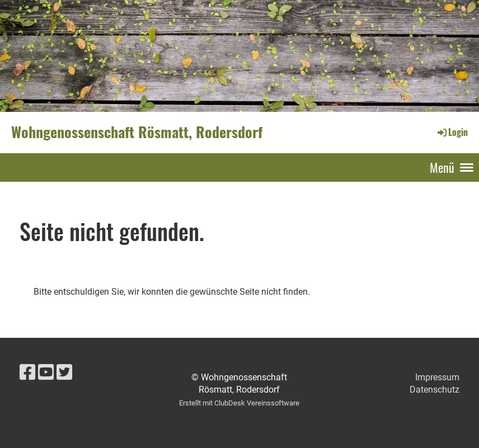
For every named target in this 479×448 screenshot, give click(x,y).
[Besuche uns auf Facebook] (27, 372)
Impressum (437, 377)
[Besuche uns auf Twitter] (64, 372)
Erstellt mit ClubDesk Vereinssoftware (239, 403)
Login (452, 132)
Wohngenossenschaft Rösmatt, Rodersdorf (137, 132)
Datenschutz (435, 390)
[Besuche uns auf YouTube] (46, 372)
